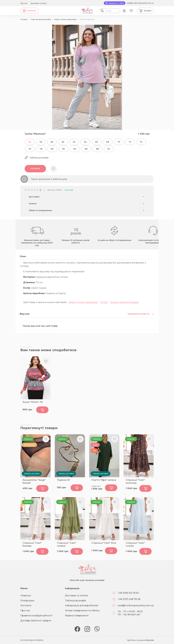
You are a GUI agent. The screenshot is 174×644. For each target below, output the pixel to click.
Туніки (104, 302)
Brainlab (150, 640)
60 (63, 142)
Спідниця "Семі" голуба (135, 544)
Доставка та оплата (77, 596)
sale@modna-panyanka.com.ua (140, 3)
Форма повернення (77, 616)
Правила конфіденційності (36, 616)
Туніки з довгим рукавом (124, 302)
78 (41, 149)
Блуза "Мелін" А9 (33, 402)
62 (74, 142)
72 (130, 142)
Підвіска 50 (63, 480)
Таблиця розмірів (75, 601)
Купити (35, 169)
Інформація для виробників (81, 605)
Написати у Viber (115, 3)
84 (75, 149)
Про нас (24, 3)
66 (97, 142)
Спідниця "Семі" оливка (67, 544)
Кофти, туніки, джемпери (83, 302)
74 (141, 142)
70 (119, 142)
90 (109, 149)
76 (30, 149)
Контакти (26, 605)
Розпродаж (27, 601)
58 (52, 142)
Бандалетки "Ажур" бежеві (34, 481)
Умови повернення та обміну (82, 610)
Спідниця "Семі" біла (104, 543)
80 (52, 149)
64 (85, 142)
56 (41, 142)
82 (64, 149)
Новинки (26, 596)
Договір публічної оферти (36, 621)
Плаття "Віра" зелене (104, 480)
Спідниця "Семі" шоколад (135, 481)
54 (30, 142)
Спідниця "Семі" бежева (32, 544)
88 (97, 149)
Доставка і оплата (39, 3)
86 (86, 149)
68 (108, 142)
